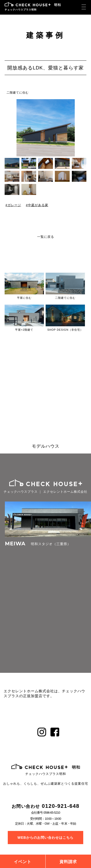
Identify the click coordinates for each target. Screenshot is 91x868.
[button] (83, 128)
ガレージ (14, 205)
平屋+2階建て (24, 330)
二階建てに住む (18, 93)
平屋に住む (24, 298)
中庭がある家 (38, 205)
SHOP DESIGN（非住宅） (65, 330)
